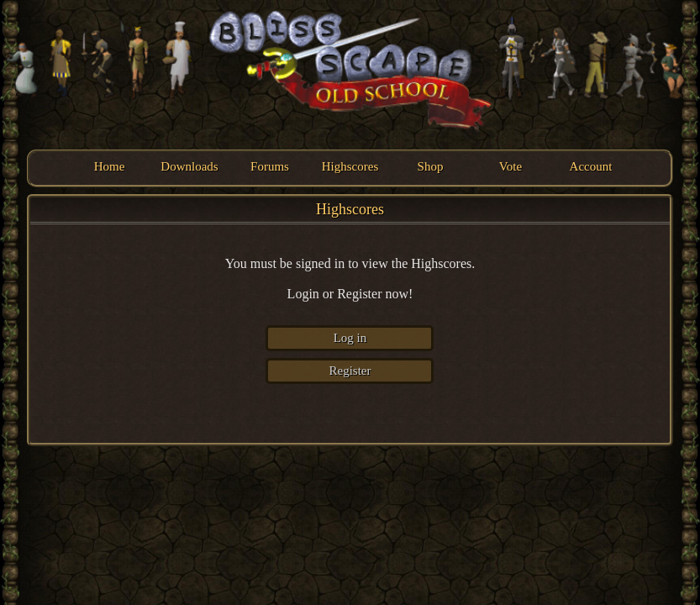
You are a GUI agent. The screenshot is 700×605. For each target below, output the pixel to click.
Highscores (350, 166)
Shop (431, 166)
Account (591, 166)
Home (110, 166)
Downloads (189, 166)
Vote (511, 166)
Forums (270, 166)
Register (350, 371)
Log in (350, 338)
